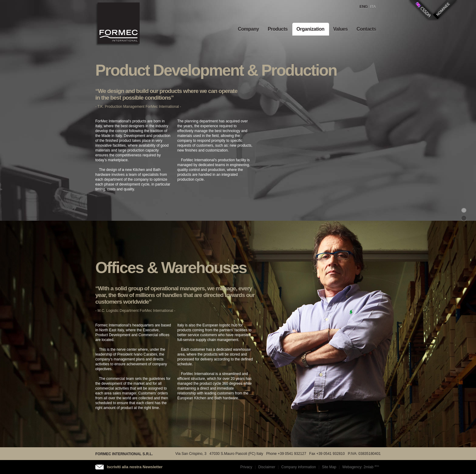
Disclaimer (267, 467)
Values (341, 29)
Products (278, 29)
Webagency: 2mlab (358, 467)
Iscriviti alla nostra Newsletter (135, 467)
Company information (299, 467)
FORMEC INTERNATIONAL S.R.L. (124, 454)
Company (248, 29)
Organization (311, 29)
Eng (364, 7)
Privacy (246, 467)
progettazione (464, 210)
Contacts (366, 29)
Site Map (329, 467)
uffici (464, 218)
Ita (373, 7)
